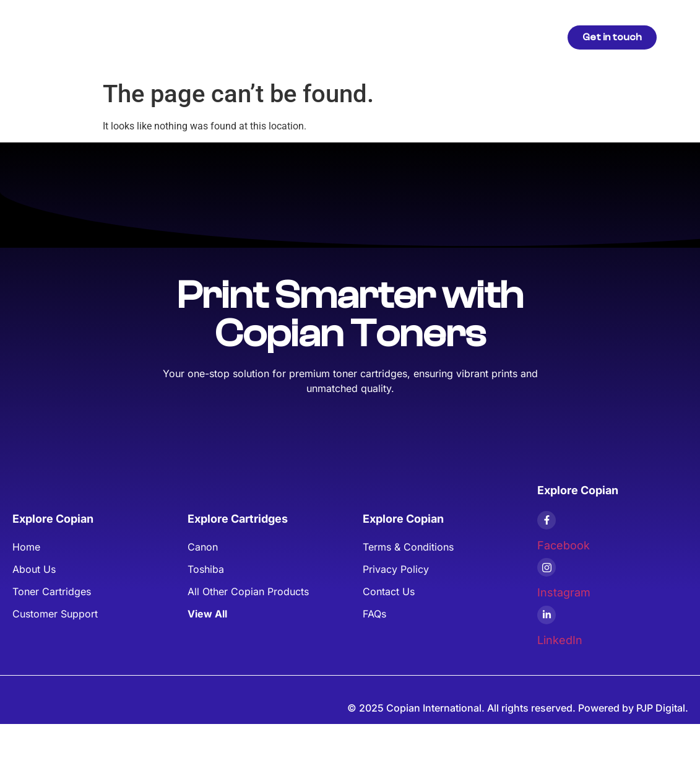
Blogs (403, 37)
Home (188, 37)
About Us (352, 37)
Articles (296, 37)
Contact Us (501, 37)
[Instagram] (547, 567)
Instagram (564, 592)
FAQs (446, 37)
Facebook (564, 545)
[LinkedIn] (547, 615)
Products (240, 37)
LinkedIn (560, 640)
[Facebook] (547, 520)
